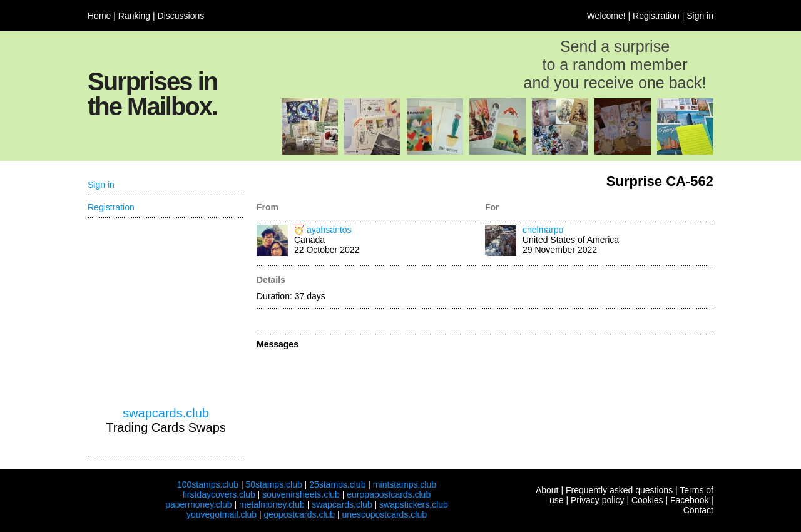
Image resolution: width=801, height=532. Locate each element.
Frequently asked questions (619, 490)
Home (99, 16)
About (547, 490)
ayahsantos (329, 230)
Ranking (134, 16)
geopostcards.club (300, 514)
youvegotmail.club (222, 514)
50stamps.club (273, 484)
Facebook (689, 500)
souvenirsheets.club (301, 494)
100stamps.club (208, 484)
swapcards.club (166, 413)
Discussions (181, 16)
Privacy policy (598, 500)
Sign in (700, 16)
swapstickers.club (414, 504)
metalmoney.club (272, 504)
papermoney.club (198, 504)
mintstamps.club (405, 484)
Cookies (647, 500)
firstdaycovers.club (219, 494)
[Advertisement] (166, 312)
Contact (698, 510)
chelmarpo (543, 230)
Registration (656, 16)
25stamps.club (337, 484)
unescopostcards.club (385, 514)
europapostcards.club (389, 494)
